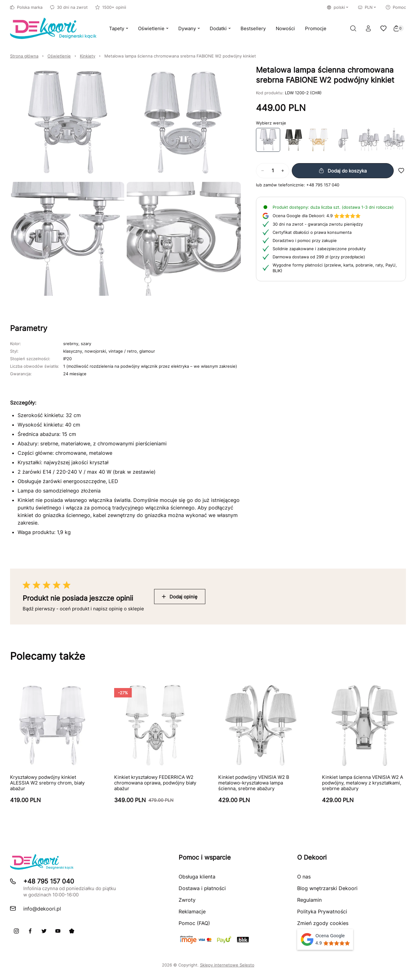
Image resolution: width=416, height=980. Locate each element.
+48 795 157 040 (323, 185)
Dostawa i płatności (202, 888)
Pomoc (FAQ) (194, 923)
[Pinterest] (72, 931)
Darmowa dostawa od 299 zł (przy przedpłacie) (319, 257)
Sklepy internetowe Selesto (227, 965)
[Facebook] (30, 931)
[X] (44, 931)
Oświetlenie (59, 56)
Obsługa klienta (197, 877)
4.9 (317, 216)
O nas (304, 877)
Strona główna (24, 56)
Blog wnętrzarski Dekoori (327, 888)
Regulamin (309, 900)
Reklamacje (192, 911)
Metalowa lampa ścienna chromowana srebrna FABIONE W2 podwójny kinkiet (180, 56)
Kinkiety (88, 56)
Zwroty (187, 900)
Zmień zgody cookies (323, 923)
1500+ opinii (111, 7)
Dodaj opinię (180, 597)
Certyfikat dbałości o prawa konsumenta (312, 232)
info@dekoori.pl (42, 909)
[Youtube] (58, 931)
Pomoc (396, 7)
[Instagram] (16, 931)
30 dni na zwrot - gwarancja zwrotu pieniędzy (318, 224)
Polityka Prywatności (322, 911)
